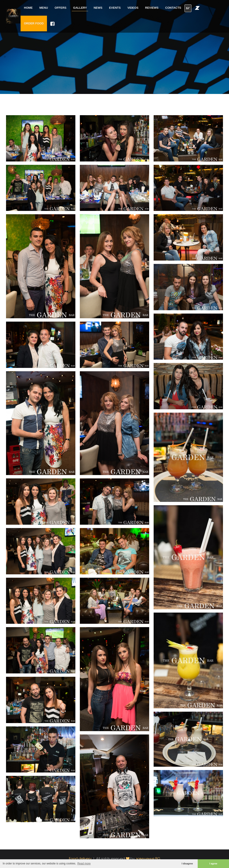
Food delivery (80, 858)
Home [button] (28, 8)
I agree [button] (213, 864)
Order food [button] (34, 23)
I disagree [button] (187, 864)
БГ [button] (188, 8)
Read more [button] (84, 864)
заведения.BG (148, 858)
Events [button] (115, 8)
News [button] (98, 8)
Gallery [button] (80, 8)
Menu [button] (44, 8)
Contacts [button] (173, 8)
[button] (197, 8)
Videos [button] (133, 8)
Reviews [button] (152, 8)
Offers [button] (60, 8)
